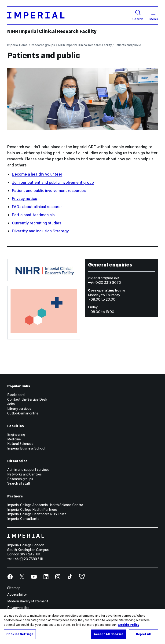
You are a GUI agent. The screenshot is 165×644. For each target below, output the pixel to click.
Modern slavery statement (28, 601)
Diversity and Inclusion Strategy (40, 231)
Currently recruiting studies (37, 223)
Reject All (143, 634)
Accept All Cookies (109, 634)
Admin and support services (28, 470)
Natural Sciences (20, 444)
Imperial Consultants (23, 519)
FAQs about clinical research (37, 207)
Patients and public (128, 45)
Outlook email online (23, 413)
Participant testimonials (33, 215)
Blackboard (16, 395)
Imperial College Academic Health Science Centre (45, 505)
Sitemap (14, 588)
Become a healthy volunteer (37, 174)
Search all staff (19, 483)
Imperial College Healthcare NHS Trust (37, 514)
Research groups (43, 45)
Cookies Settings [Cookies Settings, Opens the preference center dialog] (20, 634)
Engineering (16, 435)
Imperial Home (17, 45)
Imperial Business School (26, 448)
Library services (19, 409)
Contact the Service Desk (27, 399)
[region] (82, 626)
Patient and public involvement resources (49, 191)
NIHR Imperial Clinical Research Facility (52, 31)
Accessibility (17, 594)
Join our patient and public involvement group (53, 182)
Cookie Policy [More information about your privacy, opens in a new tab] (128, 625)
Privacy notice (25, 198)
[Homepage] (68, 15)
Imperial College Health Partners (32, 510)
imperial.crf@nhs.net (104, 278)
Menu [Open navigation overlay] (154, 16)
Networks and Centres (24, 474)
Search (138, 15)
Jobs (11, 404)
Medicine (14, 439)
